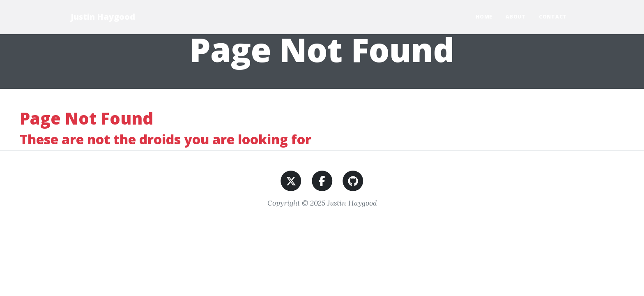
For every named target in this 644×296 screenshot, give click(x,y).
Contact (553, 17)
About (516, 17)
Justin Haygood (103, 17)
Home (484, 17)
